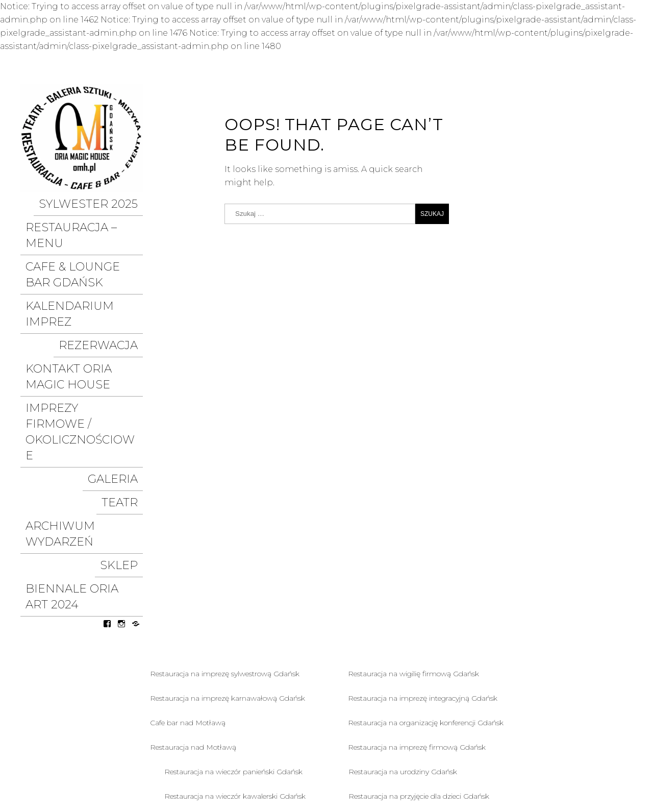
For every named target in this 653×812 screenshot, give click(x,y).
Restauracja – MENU (90, 218)
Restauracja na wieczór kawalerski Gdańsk (235, 619)
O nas (223, 750)
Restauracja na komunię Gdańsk (404, 668)
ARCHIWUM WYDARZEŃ (85, 395)
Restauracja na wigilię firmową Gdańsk (413, 496)
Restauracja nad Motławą (193, 570)
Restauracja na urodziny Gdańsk (403, 594)
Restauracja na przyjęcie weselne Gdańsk (232, 668)
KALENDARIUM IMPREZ (88, 265)
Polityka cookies (218, 769)
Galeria (122, 359)
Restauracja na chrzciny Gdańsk (402, 643)
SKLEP (128, 412)
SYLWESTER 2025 (103, 201)
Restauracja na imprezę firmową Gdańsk (417, 570)
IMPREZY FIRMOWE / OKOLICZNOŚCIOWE (69, 336)
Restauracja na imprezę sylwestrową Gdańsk (225, 496)
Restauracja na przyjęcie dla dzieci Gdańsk (419, 619)
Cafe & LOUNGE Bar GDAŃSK (70, 242)
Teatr (129, 377)
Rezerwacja (110, 283)
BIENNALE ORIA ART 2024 (84, 429)
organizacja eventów (76, 750)
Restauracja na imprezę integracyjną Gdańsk (423, 521)
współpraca (167, 750)
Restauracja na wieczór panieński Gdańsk (233, 594)
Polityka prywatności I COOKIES (96, 769)
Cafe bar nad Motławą (188, 545)
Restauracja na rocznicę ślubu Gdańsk (228, 643)
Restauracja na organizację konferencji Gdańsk (426, 545)
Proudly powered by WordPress (457, 766)
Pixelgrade (612, 766)
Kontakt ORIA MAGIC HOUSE (71, 306)
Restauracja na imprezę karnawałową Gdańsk (228, 521)
